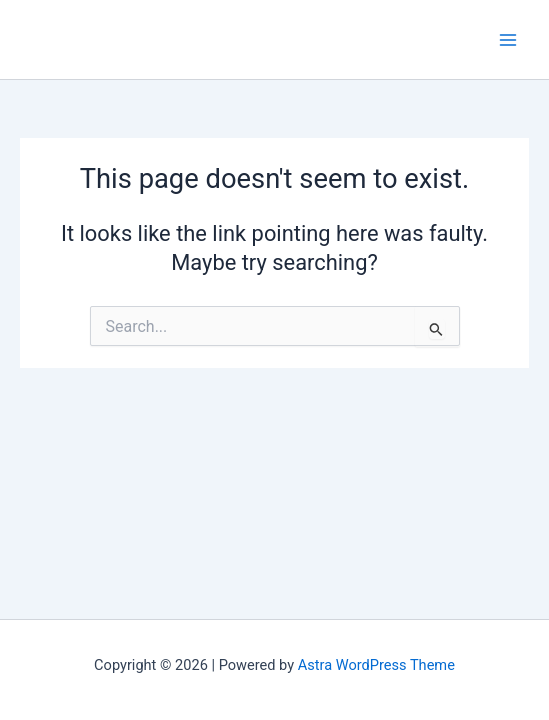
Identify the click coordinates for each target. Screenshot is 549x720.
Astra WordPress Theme (376, 665)
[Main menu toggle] (508, 40)
